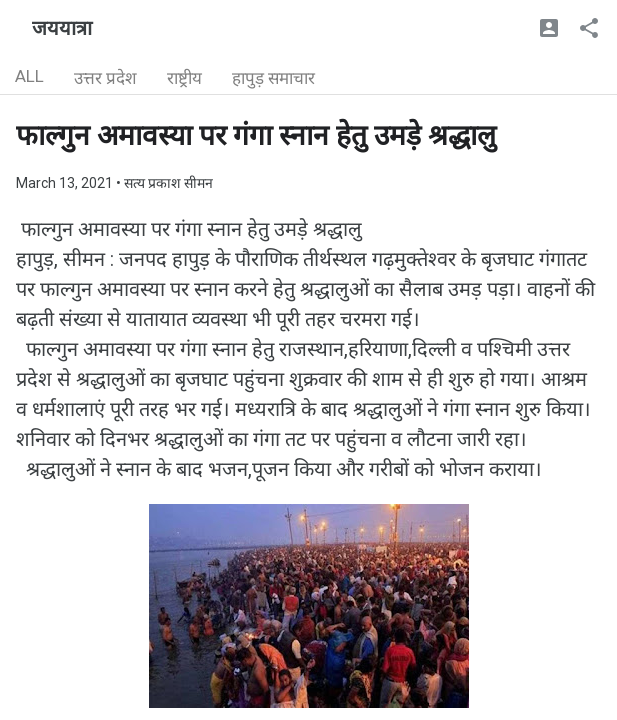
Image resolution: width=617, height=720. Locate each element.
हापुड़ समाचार (273, 78)
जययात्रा (62, 28)
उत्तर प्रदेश (105, 78)
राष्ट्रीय (184, 78)
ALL (29, 76)
